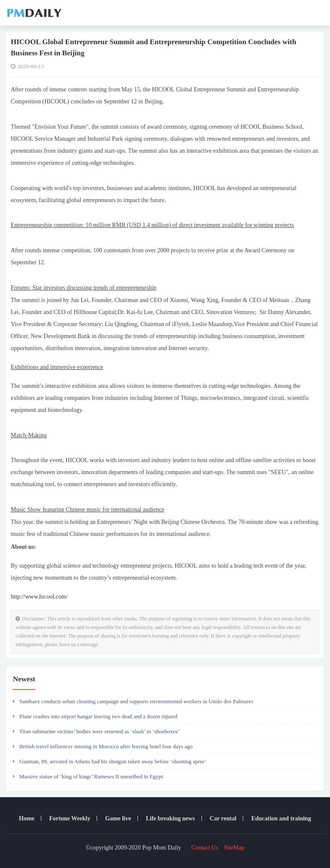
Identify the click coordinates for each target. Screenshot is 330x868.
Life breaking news (170, 818)
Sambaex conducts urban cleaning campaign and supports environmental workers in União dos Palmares (133, 701)
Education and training (281, 818)
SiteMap (234, 848)
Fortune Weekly (70, 818)
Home (27, 818)
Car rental (223, 818)
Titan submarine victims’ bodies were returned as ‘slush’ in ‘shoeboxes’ (96, 731)
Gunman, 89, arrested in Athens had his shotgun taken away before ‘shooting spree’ (110, 761)
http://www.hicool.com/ (39, 597)
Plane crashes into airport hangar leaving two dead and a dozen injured (95, 716)
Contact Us (205, 848)
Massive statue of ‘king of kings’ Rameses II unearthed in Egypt (88, 776)
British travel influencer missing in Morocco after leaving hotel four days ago (103, 746)
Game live (118, 818)
